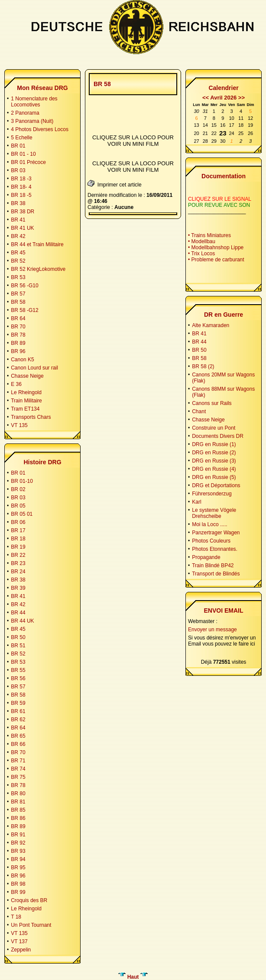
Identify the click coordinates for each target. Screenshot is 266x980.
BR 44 (18, 613)
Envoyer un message (212, 630)
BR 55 (18, 670)
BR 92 (18, 843)
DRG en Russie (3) (214, 461)
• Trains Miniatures (209, 235)
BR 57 (18, 294)
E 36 (16, 384)
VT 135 (19, 425)
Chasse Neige (27, 376)
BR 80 (18, 794)
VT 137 (19, 941)
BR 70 (18, 327)
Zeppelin (21, 950)
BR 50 (18, 637)
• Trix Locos (201, 254)
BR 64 (18, 318)
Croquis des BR (29, 900)
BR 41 (18, 220)
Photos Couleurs (211, 541)
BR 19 (18, 547)
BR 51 (18, 646)
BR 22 (18, 555)
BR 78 (18, 335)
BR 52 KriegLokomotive (38, 269)
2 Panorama (25, 113)
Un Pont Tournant (31, 925)
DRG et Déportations (216, 485)
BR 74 (18, 769)
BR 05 (18, 506)
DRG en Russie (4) (214, 469)
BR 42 (18, 236)
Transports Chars (31, 417)
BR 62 (18, 720)
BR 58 (18, 302)
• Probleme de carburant (216, 260)
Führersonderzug (212, 494)
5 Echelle (21, 138)
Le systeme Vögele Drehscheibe (214, 513)
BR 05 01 (22, 514)
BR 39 (18, 588)
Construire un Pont (214, 428)
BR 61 (18, 711)
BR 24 (18, 572)
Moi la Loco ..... (209, 524)
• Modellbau (202, 241)
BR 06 (18, 522)
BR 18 (18, 539)
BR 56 (18, 678)
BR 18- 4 (21, 187)
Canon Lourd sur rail (34, 368)
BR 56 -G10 (24, 286)
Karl (196, 502)
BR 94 (18, 859)
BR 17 (18, 530)
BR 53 (18, 277)
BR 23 (18, 563)
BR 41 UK (22, 228)
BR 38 (18, 203)
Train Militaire (26, 401)
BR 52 (18, 261)
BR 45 (18, 253)
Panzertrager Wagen (216, 533)
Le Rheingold (26, 392)
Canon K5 (22, 360)
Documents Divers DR (218, 436)
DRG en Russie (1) (214, 444)
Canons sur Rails (212, 403)
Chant (199, 411)
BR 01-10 (22, 481)
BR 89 (18, 343)
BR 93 (18, 851)
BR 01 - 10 (23, 154)
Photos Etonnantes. (215, 549)
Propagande (206, 557)
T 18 (16, 917)
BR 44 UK (22, 621)
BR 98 (18, 884)
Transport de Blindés (216, 574)
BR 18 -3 (21, 179)
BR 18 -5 (21, 195)
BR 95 (18, 868)
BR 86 (18, 818)
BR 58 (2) (203, 366)
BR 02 (18, 489)
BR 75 (18, 777)
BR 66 (18, 744)
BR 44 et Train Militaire (37, 244)
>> (242, 98)
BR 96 (18, 351)
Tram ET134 (25, 409)
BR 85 (18, 810)
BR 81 (18, 802)
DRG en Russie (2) (214, 453)
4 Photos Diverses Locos (40, 129)
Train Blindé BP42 (213, 566)
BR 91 (18, 835)
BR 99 (18, 892)
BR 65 (18, 736)
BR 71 (18, 761)
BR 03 (18, 170)
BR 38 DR (23, 212)
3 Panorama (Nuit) (32, 121)
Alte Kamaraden (211, 325)
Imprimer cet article (115, 184)
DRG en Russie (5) (214, 477)
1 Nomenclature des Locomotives (34, 102)
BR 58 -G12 (24, 310)
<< (206, 98)
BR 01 (18, 146)
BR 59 (18, 703)
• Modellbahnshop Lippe (216, 247)
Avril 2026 (223, 98)
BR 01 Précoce (28, 162)
